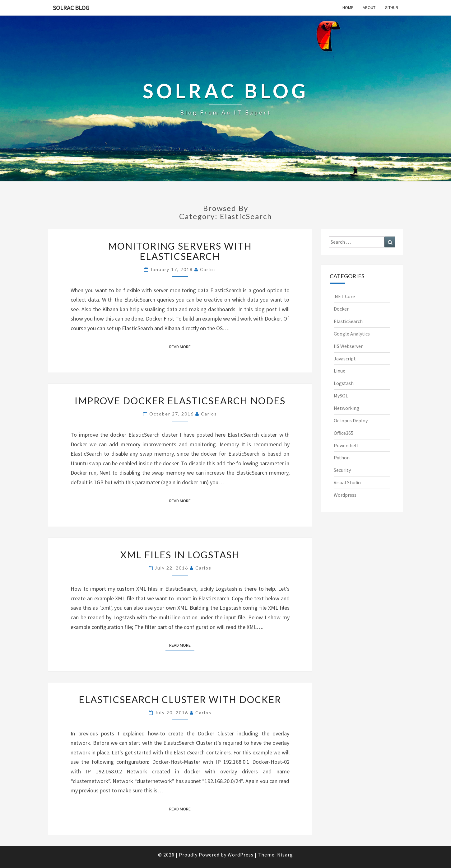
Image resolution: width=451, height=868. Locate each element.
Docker (341, 309)
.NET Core (344, 296)
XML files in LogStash (180, 555)
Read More (182, 346)
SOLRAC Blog (71, 8)
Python (342, 457)
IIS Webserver (348, 346)
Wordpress (345, 495)
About (369, 7)
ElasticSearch (348, 321)
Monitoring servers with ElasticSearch (180, 251)
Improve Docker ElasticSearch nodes (180, 401)
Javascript (345, 359)
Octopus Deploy (351, 420)
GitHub (391, 7)
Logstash (344, 383)
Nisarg (285, 855)
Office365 (344, 433)
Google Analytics (352, 334)
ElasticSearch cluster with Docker (180, 699)
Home (348, 7)
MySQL (341, 396)
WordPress (241, 855)
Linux (339, 371)
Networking (346, 408)
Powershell (346, 445)
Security (342, 470)
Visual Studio (347, 482)
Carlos (208, 269)
